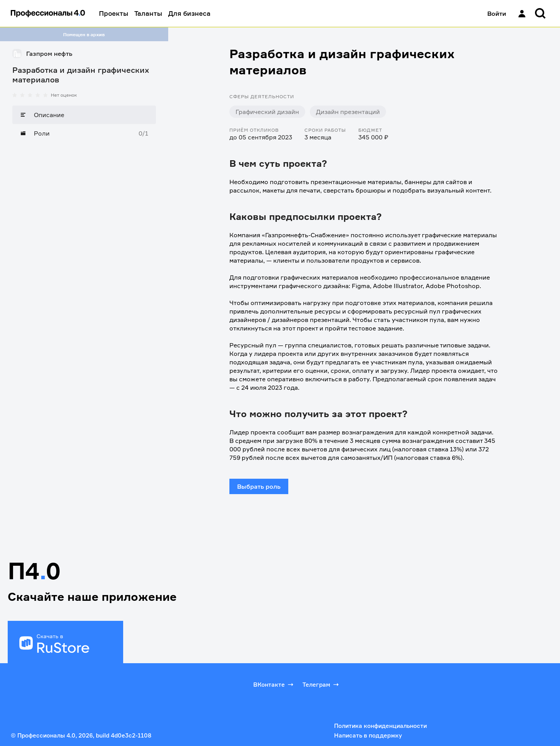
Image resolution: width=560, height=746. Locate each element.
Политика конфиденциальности (380, 726)
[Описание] (84, 115)
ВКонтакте (274, 684)
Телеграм (321, 684)
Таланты (148, 13)
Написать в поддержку (368, 735)
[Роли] (84, 133)
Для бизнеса (189, 13)
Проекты (114, 13)
